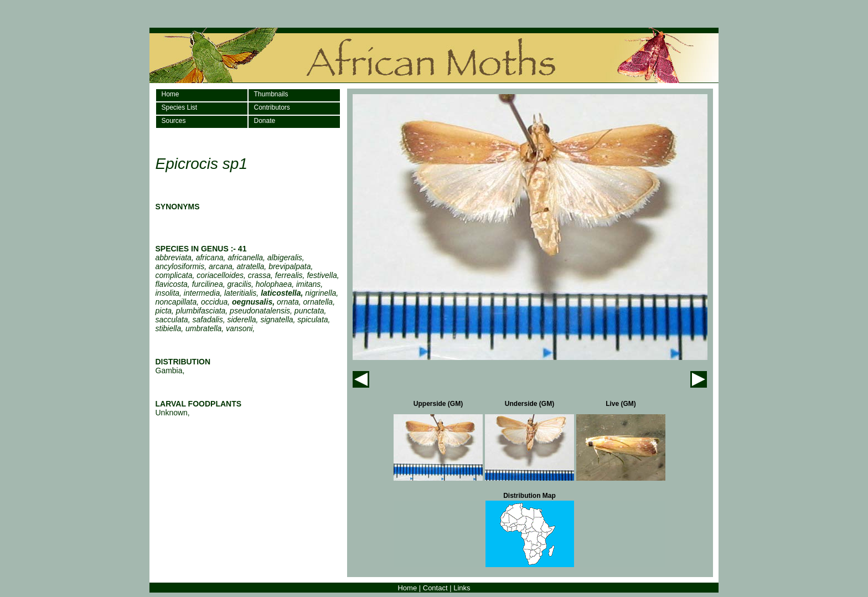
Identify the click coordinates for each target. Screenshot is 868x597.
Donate (265, 121)
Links (462, 588)
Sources (174, 121)
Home (170, 94)
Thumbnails (271, 94)
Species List (180, 107)
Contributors (272, 107)
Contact (435, 588)
